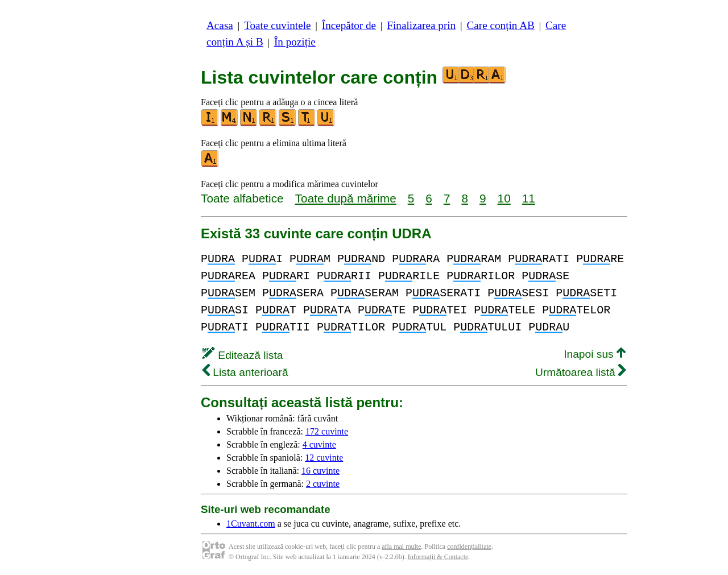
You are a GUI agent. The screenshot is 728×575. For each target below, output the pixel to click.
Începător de (349, 25)
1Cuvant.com (251, 524)
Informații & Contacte (438, 557)
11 (529, 198)
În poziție (295, 42)
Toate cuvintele (277, 25)
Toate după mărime (346, 198)
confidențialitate (469, 547)
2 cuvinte (323, 484)
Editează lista (243, 355)
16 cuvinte (320, 471)
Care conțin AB (500, 25)
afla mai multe (401, 547)
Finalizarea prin (421, 25)
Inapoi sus (595, 354)
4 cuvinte (319, 444)
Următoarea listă (580, 372)
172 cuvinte (327, 431)
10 (504, 198)
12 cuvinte (324, 458)
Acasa (220, 25)
